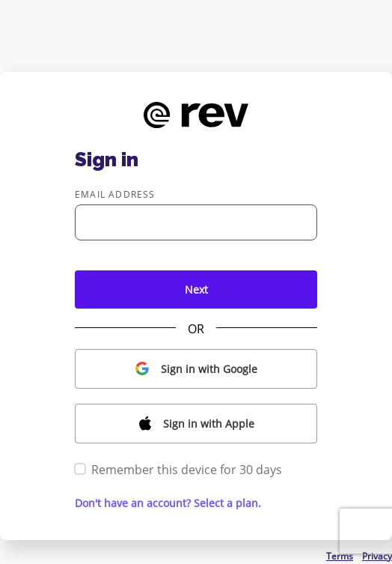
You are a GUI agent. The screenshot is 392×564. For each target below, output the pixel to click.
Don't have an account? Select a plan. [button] (168, 503)
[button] (196, 369)
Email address (115, 194)
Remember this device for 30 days (178, 470)
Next (196, 289)
